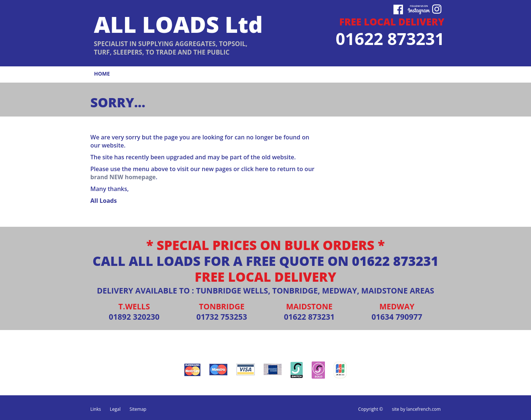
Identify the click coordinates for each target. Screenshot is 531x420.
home (102, 74)
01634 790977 (397, 317)
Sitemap (138, 409)
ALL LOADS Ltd (178, 24)
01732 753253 (222, 317)
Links (96, 409)
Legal (115, 409)
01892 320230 (134, 317)
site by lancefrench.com (416, 409)
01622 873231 (395, 261)
